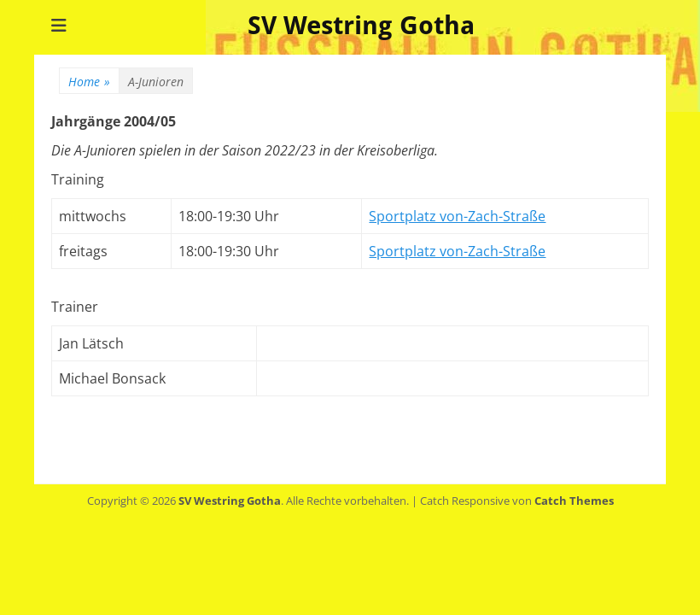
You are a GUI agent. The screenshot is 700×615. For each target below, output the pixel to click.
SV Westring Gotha (361, 25)
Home (89, 82)
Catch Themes (574, 501)
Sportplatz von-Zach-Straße (457, 216)
